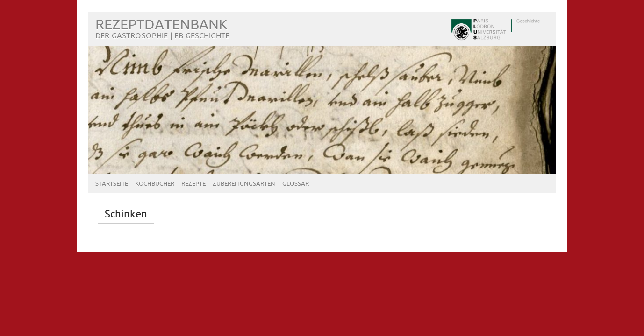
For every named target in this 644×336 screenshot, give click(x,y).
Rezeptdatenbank (161, 25)
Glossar (296, 184)
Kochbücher (155, 184)
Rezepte (193, 184)
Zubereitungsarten (244, 184)
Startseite (112, 184)
